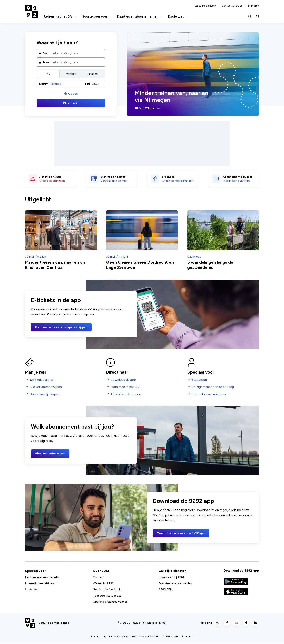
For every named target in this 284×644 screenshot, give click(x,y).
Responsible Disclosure (145, 636)
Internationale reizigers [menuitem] (209, 394)
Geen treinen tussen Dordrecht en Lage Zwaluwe (140, 265)
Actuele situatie (51, 177)
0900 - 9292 (131, 623)
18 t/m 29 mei (148, 108)
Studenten (32, 589)
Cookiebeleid (170, 636)
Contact (98, 577)
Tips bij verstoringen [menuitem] (126, 394)
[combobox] (78, 53)
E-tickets (168, 177)
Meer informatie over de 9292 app (181, 533)
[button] (59, 84)
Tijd (87, 84)
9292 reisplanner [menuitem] (41, 380)
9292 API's (166, 589)
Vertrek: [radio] (71, 74)
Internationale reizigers (40, 583)
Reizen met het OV (60, 17)
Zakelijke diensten (206, 6)
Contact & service (232, 6)
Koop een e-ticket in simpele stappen (61, 327)
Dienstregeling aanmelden (175, 583)
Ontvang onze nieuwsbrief (110, 602)
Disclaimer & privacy (116, 636)
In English (254, 6)
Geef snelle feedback (107, 589)
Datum (44, 84)
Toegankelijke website (107, 596)
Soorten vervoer (97, 17)
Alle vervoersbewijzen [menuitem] (46, 387)
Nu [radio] (48, 74)
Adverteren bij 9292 (172, 577)
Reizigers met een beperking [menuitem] (213, 387)
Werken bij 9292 (103, 583)
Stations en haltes (113, 177)
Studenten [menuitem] (199, 380)
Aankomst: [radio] (93, 74)
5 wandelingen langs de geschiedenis (210, 265)
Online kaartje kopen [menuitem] (44, 394)
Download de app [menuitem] (123, 380)
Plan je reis (71, 103)
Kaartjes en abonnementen (140, 17)
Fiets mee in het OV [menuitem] (125, 387)
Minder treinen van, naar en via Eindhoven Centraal (55, 265)
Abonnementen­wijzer (238, 177)
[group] (71, 74)
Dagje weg (178, 17)
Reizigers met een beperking (43, 577)
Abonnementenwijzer (50, 453)
